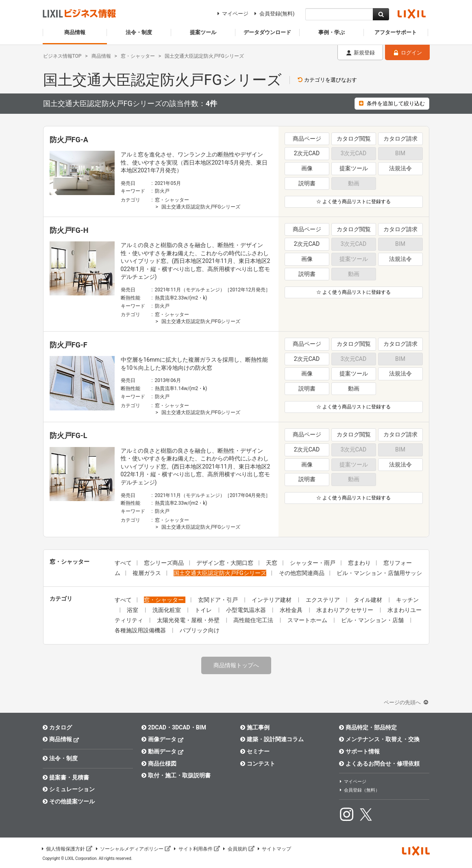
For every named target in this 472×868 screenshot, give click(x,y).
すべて (123, 563)
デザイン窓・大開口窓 (225, 563)
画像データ (163, 739)
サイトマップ (274, 849)
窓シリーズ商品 (164, 563)
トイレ (204, 610)
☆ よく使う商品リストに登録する (353, 202)
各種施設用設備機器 (141, 630)
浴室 (133, 610)
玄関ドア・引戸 (219, 600)
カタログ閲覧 (354, 139)
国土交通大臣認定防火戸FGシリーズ (201, 207)
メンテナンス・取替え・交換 (380, 739)
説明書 (307, 183)
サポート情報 (360, 751)
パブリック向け (200, 630)
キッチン (407, 600)
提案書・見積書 (66, 777)
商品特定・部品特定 (368, 727)
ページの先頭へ (407, 702)
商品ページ (307, 139)
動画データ (163, 751)
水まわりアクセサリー (345, 610)
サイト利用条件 (196, 849)
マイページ (232, 14)
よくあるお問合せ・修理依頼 (380, 764)
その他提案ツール (69, 801)
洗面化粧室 (167, 610)
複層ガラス (147, 573)
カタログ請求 (400, 139)
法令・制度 (60, 758)
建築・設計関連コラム (272, 739)
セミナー (255, 751)
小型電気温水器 (247, 610)
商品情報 (61, 739)
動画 (354, 388)
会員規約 (238, 849)
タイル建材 (369, 600)
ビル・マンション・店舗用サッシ (379, 573)
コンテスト (258, 764)
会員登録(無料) (273, 14)
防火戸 (162, 191)
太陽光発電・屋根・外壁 (189, 620)
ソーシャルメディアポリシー (133, 849)
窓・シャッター (172, 200)
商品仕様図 (159, 764)
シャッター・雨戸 (313, 563)
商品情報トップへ (236, 665)
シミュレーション (69, 789)
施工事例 (255, 727)
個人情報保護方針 (67, 849)
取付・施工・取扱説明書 (176, 775)
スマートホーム (308, 620)
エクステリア (323, 600)
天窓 (272, 563)
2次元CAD (307, 153)
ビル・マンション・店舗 (373, 620)
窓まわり (359, 563)
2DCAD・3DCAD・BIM (174, 727)
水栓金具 (292, 610)
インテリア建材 (272, 600)
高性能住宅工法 (254, 620)
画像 (307, 168)
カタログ (58, 727)
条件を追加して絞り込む (392, 103)
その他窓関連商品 (302, 573)
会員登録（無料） (359, 790)
